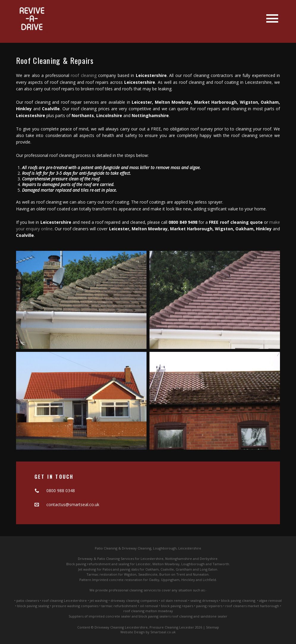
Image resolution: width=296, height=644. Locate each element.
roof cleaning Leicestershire (64, 600)
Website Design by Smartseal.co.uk (148, 632)
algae (263, 600)
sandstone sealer (214, 616)
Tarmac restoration (102, 574)
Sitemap (212, 627)
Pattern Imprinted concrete (101, 580)
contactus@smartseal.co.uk (73, 504)
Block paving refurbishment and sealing (98, 564)
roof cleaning (84, 75)
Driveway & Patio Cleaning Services (106, 559)
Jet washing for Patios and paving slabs (108, 569)
